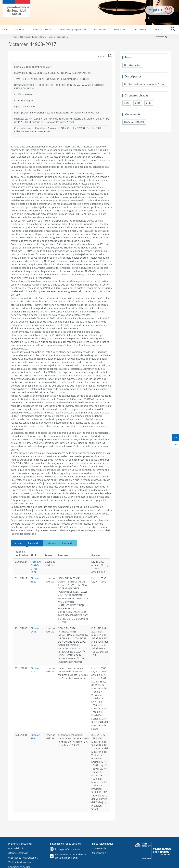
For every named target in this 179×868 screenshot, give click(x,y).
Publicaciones (120, 30)
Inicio (15, 37)
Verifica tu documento (21, 862)
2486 (149, 103)
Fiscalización (100, 30)
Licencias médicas (133, 65)
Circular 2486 (35, 630)
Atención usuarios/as (42, 30)
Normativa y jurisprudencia (73, 30)
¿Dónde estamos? (18, 853)
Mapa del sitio (16, 848)
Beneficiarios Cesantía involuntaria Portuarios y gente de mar (146, 84)
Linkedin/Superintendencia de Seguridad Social (68, 856)
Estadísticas (141, 30)
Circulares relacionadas (27, 543)
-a (177, 445)
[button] (173, 30)
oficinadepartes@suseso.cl (23, 858)
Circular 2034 (35, 670)
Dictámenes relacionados (60, 543)
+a (177, 438)
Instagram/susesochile (65, 849)
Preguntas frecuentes (20, 844)
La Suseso (19, 30)
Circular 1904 (35, 737)
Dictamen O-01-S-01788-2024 (36, 567)
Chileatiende (99, 848)
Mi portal (155, 10)
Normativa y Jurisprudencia (33, 37)
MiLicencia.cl (99, 853)
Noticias (159, 30)
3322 (127, 103)
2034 (138, 103)
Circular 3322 (35, 580)
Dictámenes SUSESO (58, 37)
